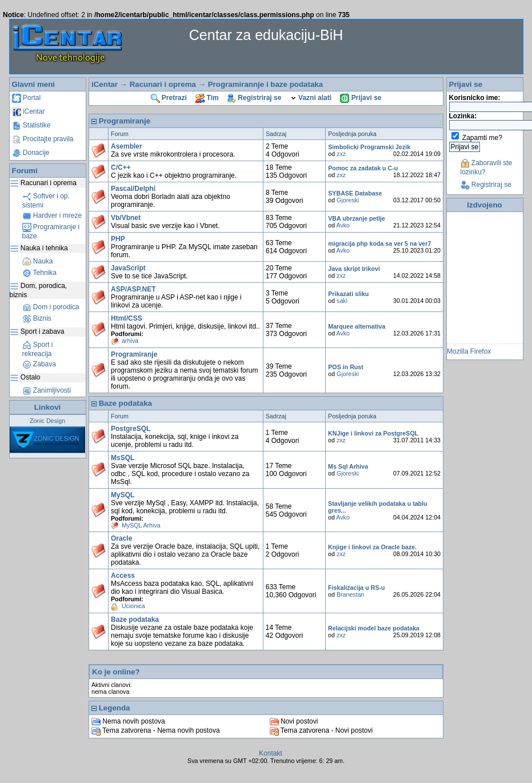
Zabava (39, 364)
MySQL (123, 495)
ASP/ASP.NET (133, 289)
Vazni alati (311, 98)
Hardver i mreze (52, 215)
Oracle (121, 538)
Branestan (351, 594)
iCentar (29, 111)
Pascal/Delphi (133, 189)
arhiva (130, 341)
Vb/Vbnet (126, 218)
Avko (343, 225)
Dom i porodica (51, 307)
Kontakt (271, 753)
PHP (118, 239)
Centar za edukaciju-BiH (266, 35)
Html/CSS (127, 318)
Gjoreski (348, 200)
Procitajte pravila (43, 139)
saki (342, 301)
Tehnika (39, 273)
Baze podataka (135, 620)
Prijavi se (361, 98)
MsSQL (123, 458)
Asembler (127, 146)
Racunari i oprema (163, 84)
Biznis (37, 318)
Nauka (38, 261)
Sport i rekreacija (38, 349)
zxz (341, 154)
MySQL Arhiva (141, 525)
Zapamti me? (482, 138)
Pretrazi (169, 98)
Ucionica (133, 606)
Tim (207, 98)
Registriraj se (254, 98)
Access (123, 576)
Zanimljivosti (47, 390)
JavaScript (128, 268)
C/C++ (121, 167)
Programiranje (134, 354)
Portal (27, 98)
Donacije (31, 153)
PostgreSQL (131, 429)
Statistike (31, 125)
